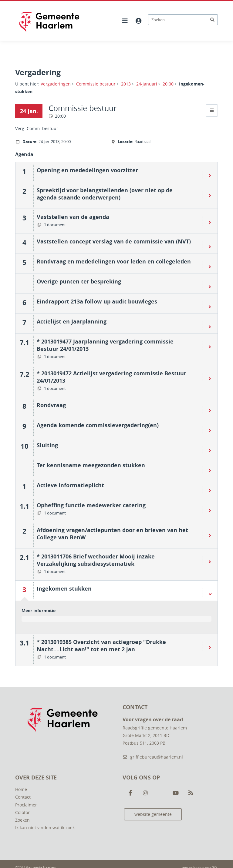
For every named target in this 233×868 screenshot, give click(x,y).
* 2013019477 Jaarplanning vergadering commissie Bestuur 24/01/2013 (105, 345)
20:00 (168, 84)
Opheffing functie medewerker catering (91, 505)
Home (21, 789)
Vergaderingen (56, 84)
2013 (126, 84)
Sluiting (47, 445)
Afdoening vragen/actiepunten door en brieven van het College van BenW (112, 534)
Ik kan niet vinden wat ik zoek (45, 828)
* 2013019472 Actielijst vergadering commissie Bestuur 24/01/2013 (111, 377)
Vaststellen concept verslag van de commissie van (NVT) (114, 241)
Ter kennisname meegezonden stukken (91, 465)
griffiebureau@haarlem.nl (153, 757)
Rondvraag (51, 405)
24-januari (147, 84)
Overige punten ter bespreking (79, 281)
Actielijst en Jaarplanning (72, 321)
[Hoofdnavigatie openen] (125, 21)
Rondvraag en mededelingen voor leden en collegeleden (114, 261)
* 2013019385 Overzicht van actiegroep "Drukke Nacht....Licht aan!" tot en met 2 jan (101, 645)
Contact (23, 797)
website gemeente (153, 814)
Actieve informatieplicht (70, 485)
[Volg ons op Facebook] (130, 793)
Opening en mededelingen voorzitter (87, 170)
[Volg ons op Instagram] (145, 793)
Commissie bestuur (96, 84)
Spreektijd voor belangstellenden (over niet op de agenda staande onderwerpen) (105, 194)
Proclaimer (26, 805)
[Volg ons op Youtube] (176, 793)
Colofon (23, 812)
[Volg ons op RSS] (191, 793)
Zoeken (22, 820)
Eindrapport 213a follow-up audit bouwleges (97, 301)
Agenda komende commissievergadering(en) (98, 425)
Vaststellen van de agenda (73, 217)
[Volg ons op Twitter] (160, 793)
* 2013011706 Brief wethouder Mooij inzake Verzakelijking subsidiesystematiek (96, 560)
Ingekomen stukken (64, 588)
